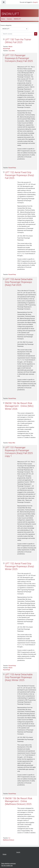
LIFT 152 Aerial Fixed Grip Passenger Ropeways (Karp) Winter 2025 (19, 566)
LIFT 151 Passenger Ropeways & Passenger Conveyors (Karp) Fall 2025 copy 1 (19, 452)
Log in (35, 2)
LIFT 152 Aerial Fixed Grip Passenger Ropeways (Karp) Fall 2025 (19, 175)
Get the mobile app (7, 866)
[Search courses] (18, 34)
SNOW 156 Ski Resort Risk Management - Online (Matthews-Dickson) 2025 (19, 801)
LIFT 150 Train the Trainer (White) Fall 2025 (18, 41)
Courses (9, 19)
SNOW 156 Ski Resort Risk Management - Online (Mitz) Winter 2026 (19, 406)
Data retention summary (9, 863)
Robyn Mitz (12, 443)
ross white (12, 51)
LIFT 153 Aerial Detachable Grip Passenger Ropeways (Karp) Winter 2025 (19, 677)
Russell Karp (12, 168)
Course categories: (6, 25)
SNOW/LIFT (17, 19)
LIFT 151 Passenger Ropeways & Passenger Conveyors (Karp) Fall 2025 (19, 58)
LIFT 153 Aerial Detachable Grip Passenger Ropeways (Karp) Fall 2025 (19, 282)
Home (3, 19)
